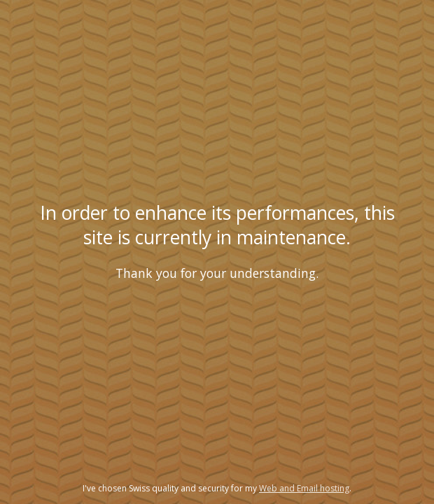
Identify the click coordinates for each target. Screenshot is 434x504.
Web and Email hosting (304, 488)
